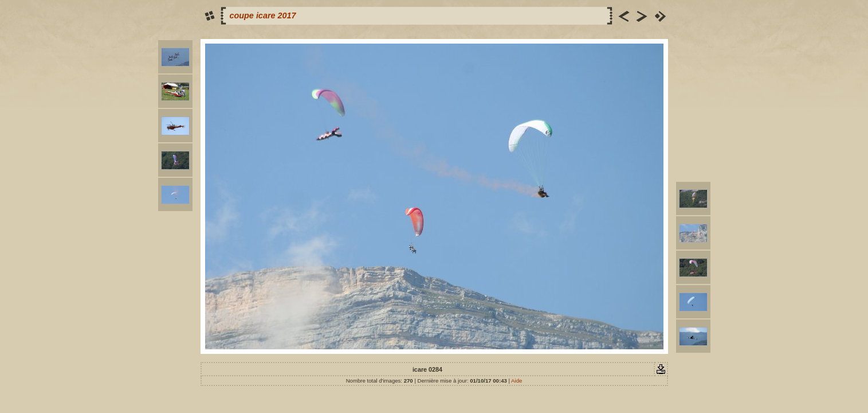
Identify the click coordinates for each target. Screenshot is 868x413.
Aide (517, 381)
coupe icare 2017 (263, 15)
